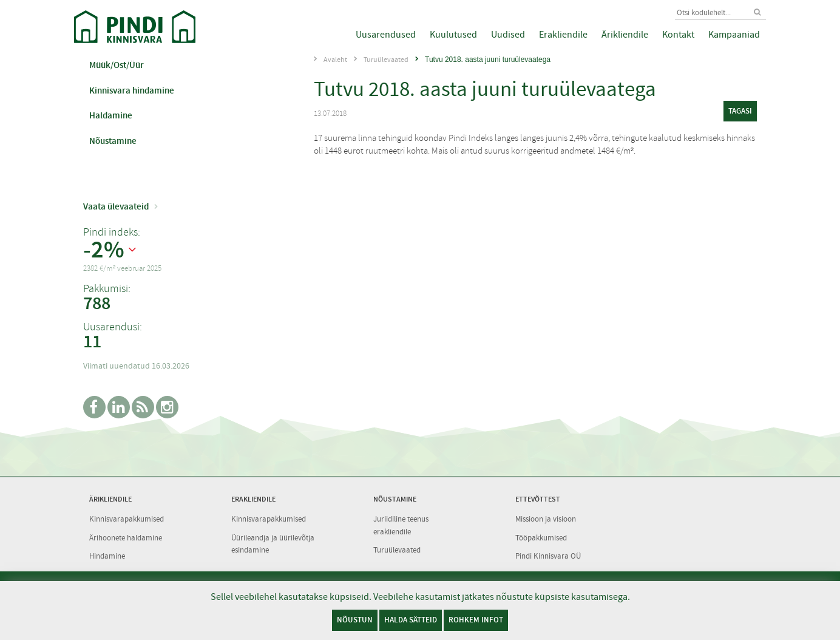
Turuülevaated (386, 60)
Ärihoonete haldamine (126, 538)
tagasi (740, 111)
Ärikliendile (625, 35)
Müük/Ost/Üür (117, 65)
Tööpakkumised (541, 538)
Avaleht (335, 60)
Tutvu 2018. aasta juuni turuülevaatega (488, 60)
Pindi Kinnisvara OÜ (548, 556)
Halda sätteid (411, 620)
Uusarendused (386, 35)
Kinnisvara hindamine (132, 90)
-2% (104, 250)
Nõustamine (113, 141)
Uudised (508, 35)
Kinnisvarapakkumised (127, 519)
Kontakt (678, 35)
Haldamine (111, 115)
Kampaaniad (734, 35)
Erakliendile (563, 35)
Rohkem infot (476, 620)
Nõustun (355, 620)
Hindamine (107, 556)
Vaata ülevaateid (116, 206)
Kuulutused (453, 35)
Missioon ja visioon (546, 519)
